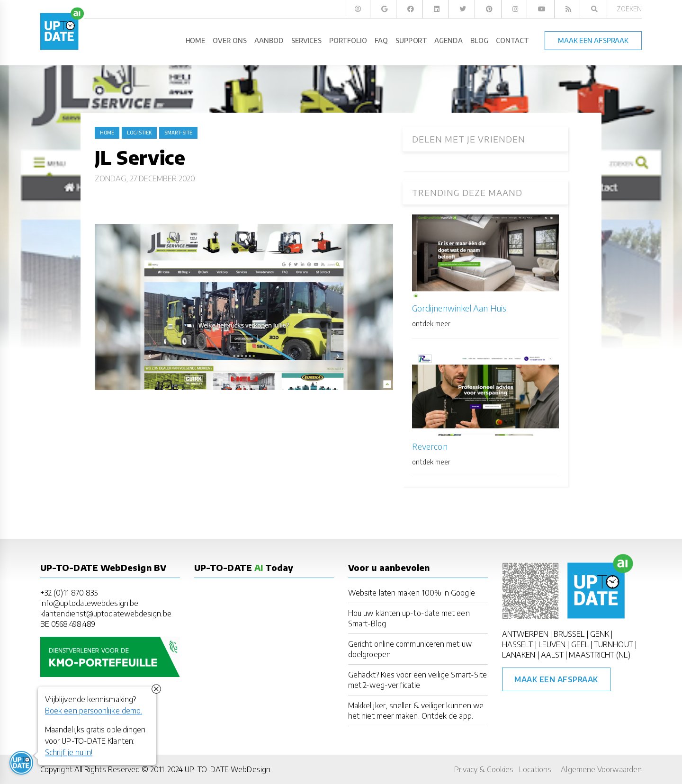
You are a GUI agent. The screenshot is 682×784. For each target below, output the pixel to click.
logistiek (139, 133)
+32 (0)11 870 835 (69, 593)
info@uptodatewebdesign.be (89, 603)
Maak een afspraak (556, 679)
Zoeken (629, 9)
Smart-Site (178, 133)
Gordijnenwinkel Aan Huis (459, 308)
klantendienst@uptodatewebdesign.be (106, 614)
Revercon (430, 446)
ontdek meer (431, 324)
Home (107, 133)
